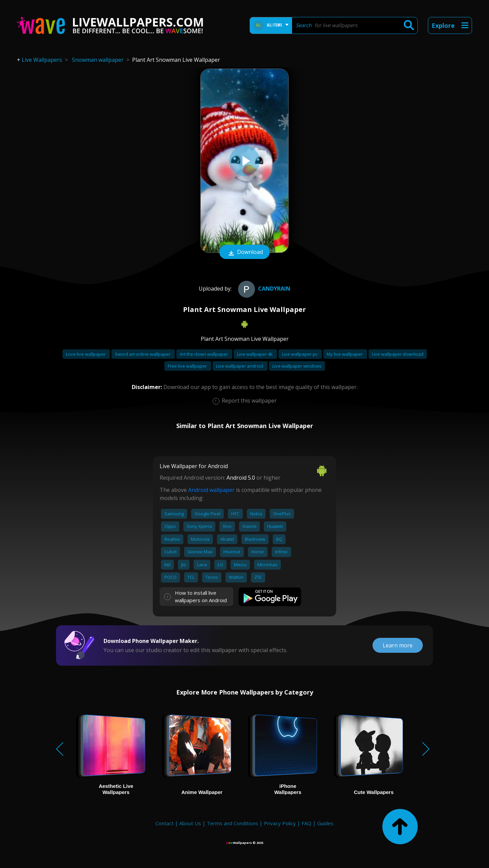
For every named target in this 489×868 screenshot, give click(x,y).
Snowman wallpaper (98, 60)
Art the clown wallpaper (204, 354)
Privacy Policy (280, 823)
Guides (325, 823)
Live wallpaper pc (300, 354)
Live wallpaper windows (297, 366)
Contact (165, 823)
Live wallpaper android (240, 366)
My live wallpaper (345, 354)
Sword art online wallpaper (143, 354)
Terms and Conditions (232, 823)
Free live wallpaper (188, 366)
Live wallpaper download (398, 354)
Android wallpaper (211, 490)
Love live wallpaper (86, 354)
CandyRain (263, 289)
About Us (190, 823)
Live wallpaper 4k (255, 354)
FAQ (306, 823)
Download (244, 253)
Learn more (398, 645)
